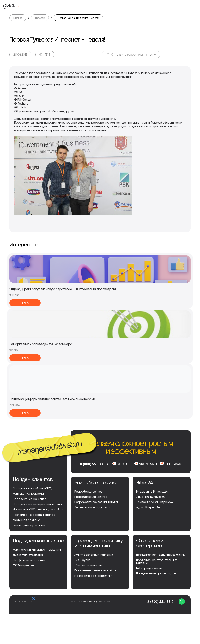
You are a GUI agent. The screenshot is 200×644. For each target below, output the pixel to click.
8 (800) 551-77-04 (161, 601)
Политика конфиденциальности (90, 601)
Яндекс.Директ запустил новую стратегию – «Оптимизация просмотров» (63, 289)
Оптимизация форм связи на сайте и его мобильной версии (52, 399)
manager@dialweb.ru (49, 447)
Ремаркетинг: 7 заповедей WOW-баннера (41, 344)
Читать (25, 303)
